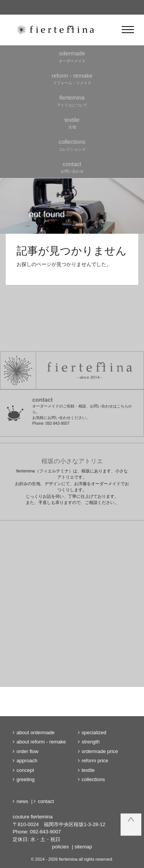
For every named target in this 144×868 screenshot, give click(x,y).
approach (27, 761)
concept (25, 770)
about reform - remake (41, 742)
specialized (94, 732)
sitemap (83, 847)
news (22, 801)
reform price (95, 761)
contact (46, 801)
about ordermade (36, 732)
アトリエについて (72, 100)
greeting (26, 779)
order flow (27, 751)
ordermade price (100, 751)
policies (60, 847)
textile (88, 770)
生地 (72, 123)
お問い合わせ (72, 167)
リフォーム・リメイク (72, 78)
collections (94, 779)
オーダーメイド (72, 56)
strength (91, 742)
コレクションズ (72, 145)
